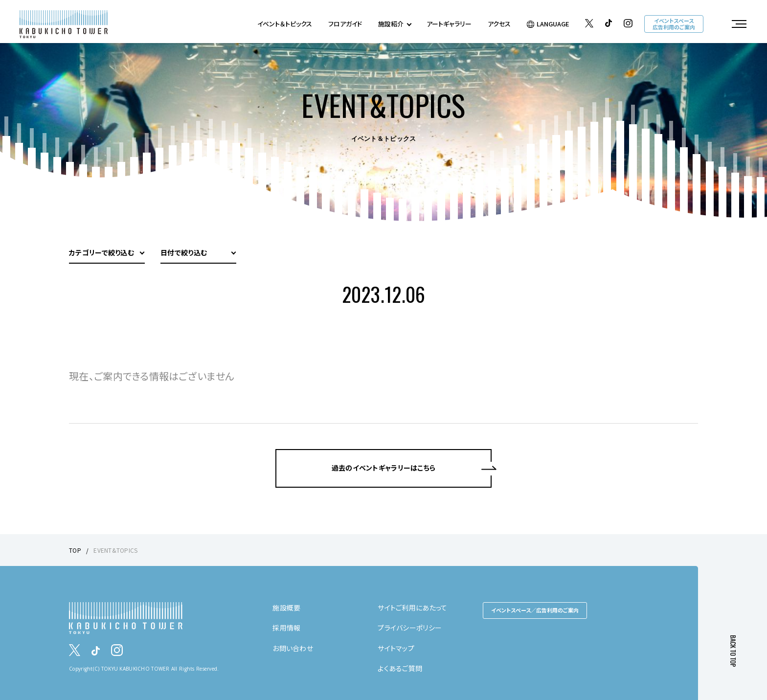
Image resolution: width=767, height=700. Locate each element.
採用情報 (286, 628)
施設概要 (286, 608)
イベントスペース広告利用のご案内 (674, 24)
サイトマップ (396, 648)
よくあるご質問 (400, 668)
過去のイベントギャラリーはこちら (383, 468)
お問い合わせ (293, 648)
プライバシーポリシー (410, 628)
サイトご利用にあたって (412, 608)
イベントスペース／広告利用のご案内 (535, 610)
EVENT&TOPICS (115, 550)
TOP (75, 550)
